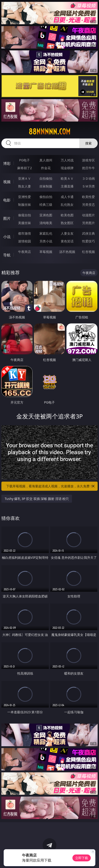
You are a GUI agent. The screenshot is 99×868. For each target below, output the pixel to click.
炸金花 (46, 168)
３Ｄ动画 (88, 178)
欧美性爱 (88, 197)
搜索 (88, 143)
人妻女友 (67, 233)
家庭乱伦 (46, 233)
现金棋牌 (67, 168)
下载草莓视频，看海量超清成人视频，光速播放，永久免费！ (51, 486)
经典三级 (46, 205)
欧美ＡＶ (67, 178)
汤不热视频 (67, 252)
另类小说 (46, 241)
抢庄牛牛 (88, 168)
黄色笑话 (67, 241)
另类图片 (88, 223)
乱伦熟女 (67, 205)
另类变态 (88, 205)
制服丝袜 (25, 205)
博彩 (7, 163)
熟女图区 (67, 223)
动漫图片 (88, 215)
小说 (7, 237)
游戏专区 (88, 160)
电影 (7, 200)
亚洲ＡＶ (25, 178)
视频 (7, 182)
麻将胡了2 (25, 168)
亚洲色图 (46, 215)
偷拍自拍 (46, 197)
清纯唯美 (46, 223)
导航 (7, 255)
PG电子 (25, 160)
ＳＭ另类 (88, 186)
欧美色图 (67, 215)
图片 (7, 218)
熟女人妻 (25, 186)
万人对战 (67, 160)
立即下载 (82, 858)
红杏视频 (88, 252)
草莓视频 (46, 252)
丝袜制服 (46, 186)
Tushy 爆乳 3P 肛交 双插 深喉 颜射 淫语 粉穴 (37, 499)
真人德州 (46, 160)
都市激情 (25, 233)
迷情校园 (25, 241)
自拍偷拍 (46, 178)
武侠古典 (88, 233)
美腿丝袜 (25, 223)
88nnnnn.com (49, 132)
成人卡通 (67, 197)
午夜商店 (25, 252)
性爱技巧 (88, 241)
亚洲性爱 (25, 197)
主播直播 (67, 186)
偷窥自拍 (25, 215)
